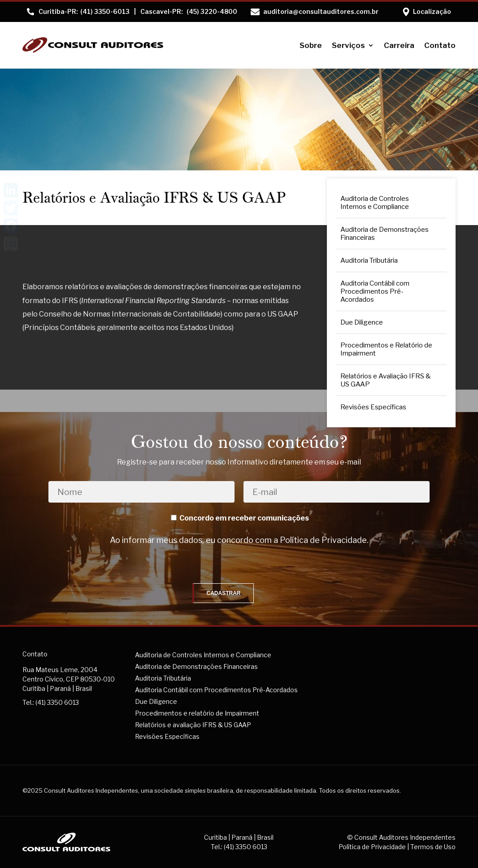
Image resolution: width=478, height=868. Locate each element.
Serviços (348, 45)
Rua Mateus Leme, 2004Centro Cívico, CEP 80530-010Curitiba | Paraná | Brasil (69, 679)
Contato (440, 45)
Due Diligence (362, 322)
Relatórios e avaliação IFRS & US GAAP (193, 725)
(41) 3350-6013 (84, 12)
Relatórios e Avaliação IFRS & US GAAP (386, 380)
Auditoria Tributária (369, 260)
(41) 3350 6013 (57, 702)
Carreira (399, 45)
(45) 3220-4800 (189, 12)
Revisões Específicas (373, 407)
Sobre (311, 45)
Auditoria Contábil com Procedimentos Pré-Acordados (375, 291)
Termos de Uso (433, 847)
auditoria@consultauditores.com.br (321, 11)
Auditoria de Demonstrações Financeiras (385, 234)
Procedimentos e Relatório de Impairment (386, 349)
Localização (432, 11)
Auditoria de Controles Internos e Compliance (375, 203)
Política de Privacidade (323, 540)
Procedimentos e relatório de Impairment (197, 713)
